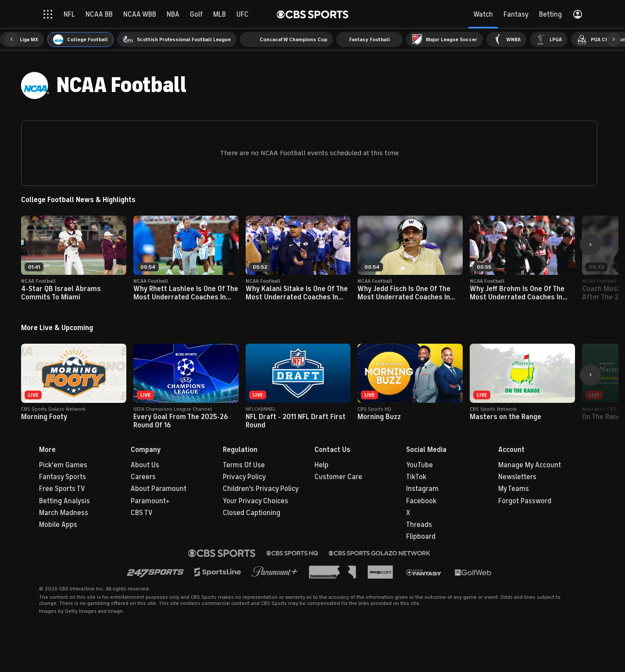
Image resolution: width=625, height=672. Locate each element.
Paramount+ (150, 501)
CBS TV (142, 513)
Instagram (422, 489)
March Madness (64, 513)
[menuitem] (22, 39)
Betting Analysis (64, 501)
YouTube (420, 465)
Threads (419, 525)
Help (321, 465)
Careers (143, 477)
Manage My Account (530, 465)
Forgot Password (525, 501)
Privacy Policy (244, 477)
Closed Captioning (252, 513)
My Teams (514, 489)
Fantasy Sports (62, 477)
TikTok (416, 477)
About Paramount (159, 489)
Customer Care (338, 477)
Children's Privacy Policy (261, 489)
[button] (11, 39)
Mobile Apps (58, 525)
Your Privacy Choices (255, 501)
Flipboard (421, 537)
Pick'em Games (63, 465)
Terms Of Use (244, 465)
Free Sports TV (62, 489)
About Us (145, 465)
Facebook (421, 501)
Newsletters (517, 477)
